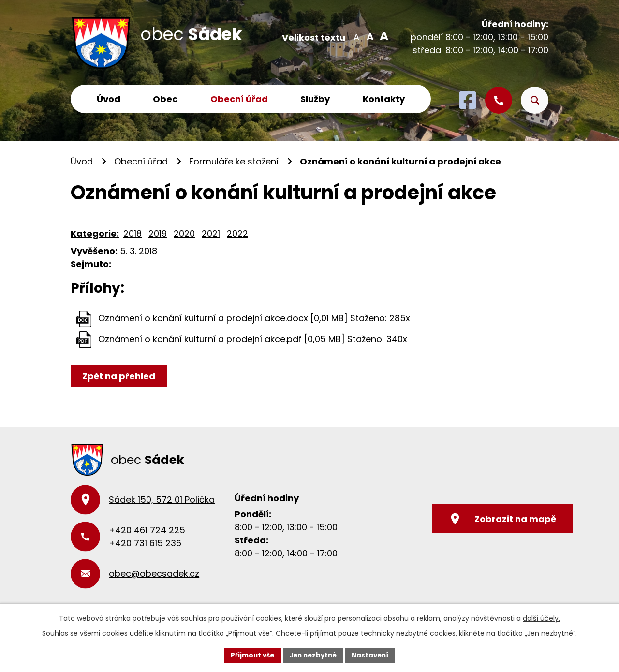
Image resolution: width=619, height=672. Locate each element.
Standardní (369, 36)
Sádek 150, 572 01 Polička (162, 500)
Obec (165, 99)
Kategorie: (95, 233)
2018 (133, 233)
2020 (184, 233)
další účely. (541, 618)
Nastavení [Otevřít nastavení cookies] (373, 655)
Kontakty (384, 99)
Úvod (109, 99)
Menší (356, 36)
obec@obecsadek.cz (154, 574)
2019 (158, 233)
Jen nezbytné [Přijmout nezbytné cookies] (313, 655)
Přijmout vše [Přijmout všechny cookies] (249, 655)
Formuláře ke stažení (234, 161)
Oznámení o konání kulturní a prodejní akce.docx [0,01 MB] (223, 318)
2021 (211, 233)
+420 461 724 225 (147, 530)
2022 (237, 233)
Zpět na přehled (120, 376)
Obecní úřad (239, 99)
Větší (382, 36)
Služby (315, 99)
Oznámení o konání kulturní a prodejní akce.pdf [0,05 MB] (221, 339)
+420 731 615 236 (145, 543)
